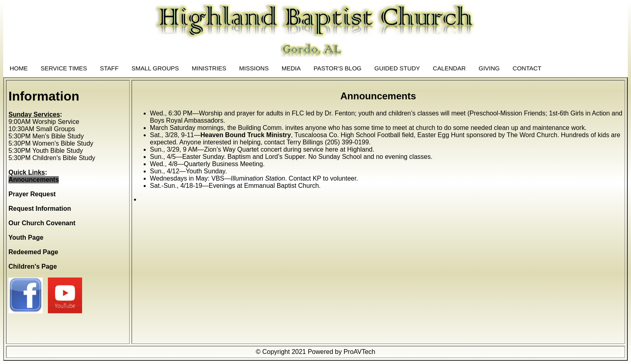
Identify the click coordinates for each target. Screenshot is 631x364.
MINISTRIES (209, 68)
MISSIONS (254, 68)
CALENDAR (450, 68)
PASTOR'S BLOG (337, 68)
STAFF (109, 68)
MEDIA (291, 68)
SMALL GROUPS (155, 68)
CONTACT (527, 68)
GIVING (489, 68)
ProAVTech (360, 352)
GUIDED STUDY (397, 68)
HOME (19, 68)
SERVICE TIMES (64, 68)
